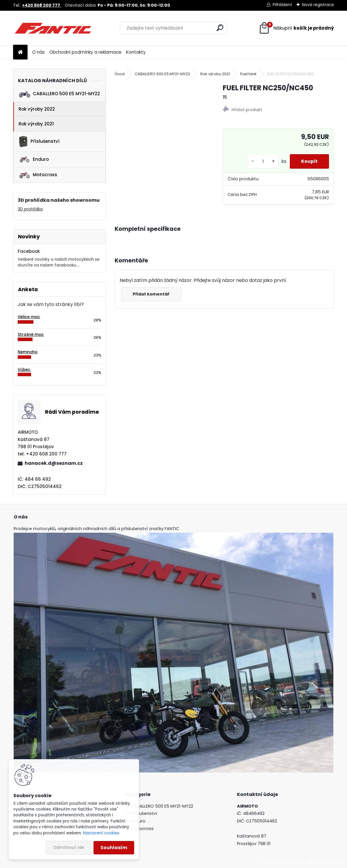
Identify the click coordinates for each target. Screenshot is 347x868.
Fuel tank (248, 74)
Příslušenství (39, 142)
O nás (38, 52)
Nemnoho (28, 352)
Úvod (120, 74)
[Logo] (53, 28)
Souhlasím (114, 848)
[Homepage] (20, 52)
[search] (220, 28)
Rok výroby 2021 (36, 124)
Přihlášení (282, 5)
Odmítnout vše (69, 848)
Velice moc (29, 317)
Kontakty (136, 52)
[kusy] (263, 162)
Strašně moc (31, 335)
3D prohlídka (30, 209)
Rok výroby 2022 (37, 109)
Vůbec (24, 370)
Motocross (38, 175)
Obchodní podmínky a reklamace (85, 52)
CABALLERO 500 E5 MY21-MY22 (59, 94)
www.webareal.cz (325, 862)
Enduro (34, 160)
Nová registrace (318, 5)
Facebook (29, 251)
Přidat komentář (151, 294)
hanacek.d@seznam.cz (54, 463)
